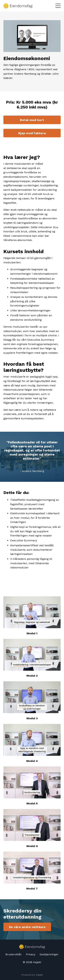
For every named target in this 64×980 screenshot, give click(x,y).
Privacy (31, 954)
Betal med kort (32, 120)
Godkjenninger (49, 954)
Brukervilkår (14, 954)
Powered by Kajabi (32, 975)
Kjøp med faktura (32, 133)
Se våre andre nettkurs (27, 927)
